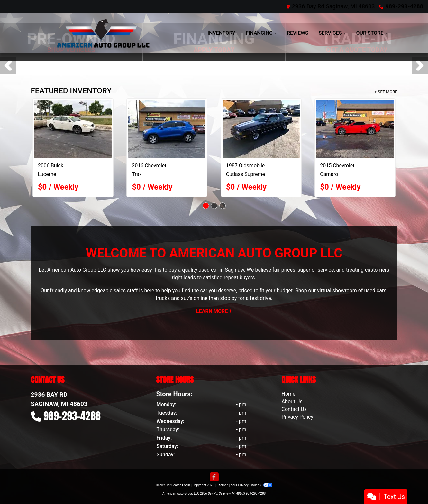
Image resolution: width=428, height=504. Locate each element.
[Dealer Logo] (103, 33)
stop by (228, 298)
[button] (8, 65)
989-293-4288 (404, 6)
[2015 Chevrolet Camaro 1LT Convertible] (355, 129)
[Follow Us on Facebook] (214, 477)
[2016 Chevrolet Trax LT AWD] (167, 129)
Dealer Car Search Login (173, 485)
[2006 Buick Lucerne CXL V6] (73, 129)
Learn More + (214, 311)
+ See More (386, 92)
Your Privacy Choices (252, 485)
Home (288, 394)
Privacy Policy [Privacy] (297, 417)
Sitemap (222, 485)
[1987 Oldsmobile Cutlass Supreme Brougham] (261, 129)
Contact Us (294, 409)
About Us (292, 401)
